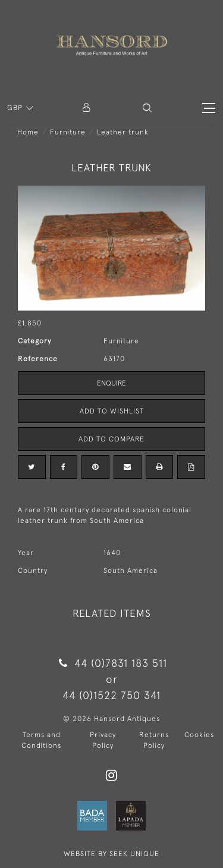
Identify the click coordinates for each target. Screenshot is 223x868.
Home (28, 132)
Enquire (111, 383)
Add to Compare (111, 439)
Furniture (68, 132)
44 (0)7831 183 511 (111, 663)
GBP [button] (16, 108)
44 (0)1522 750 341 (111, 695)
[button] (147, 108)
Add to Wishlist (112, 411)
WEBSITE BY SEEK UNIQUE (111, 854)
